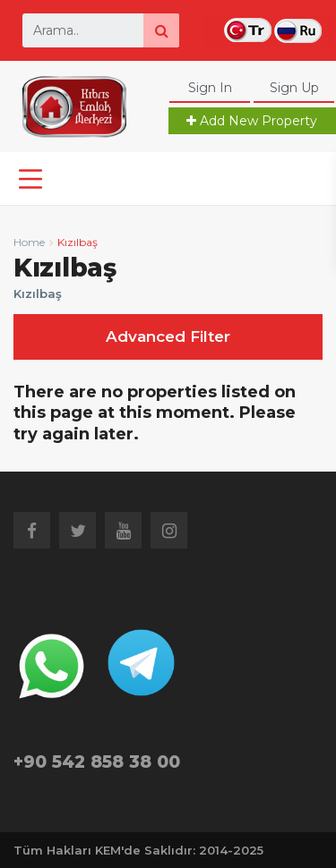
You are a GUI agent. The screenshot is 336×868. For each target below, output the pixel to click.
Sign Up (294, 88)
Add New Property (252, 121)
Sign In (210, 88)
